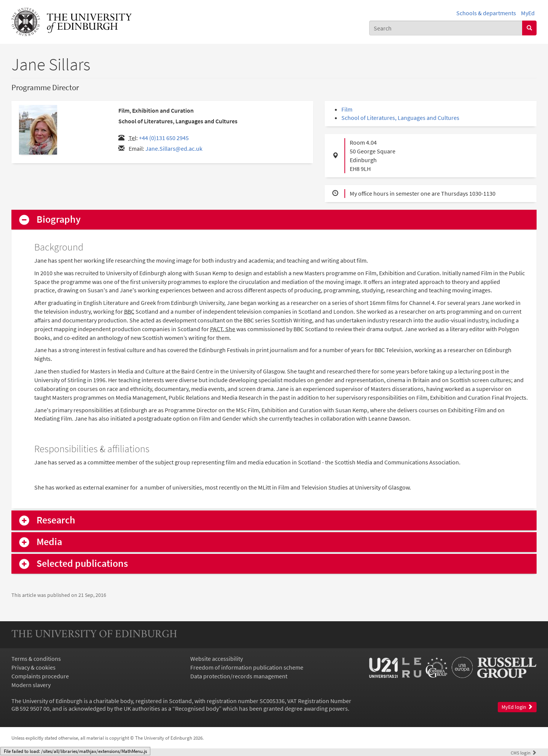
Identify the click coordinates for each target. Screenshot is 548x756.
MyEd (528, 13)
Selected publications (82, 564)
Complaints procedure (40, 676)
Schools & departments (486, 13)
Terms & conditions (36, 659)
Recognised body (197, 708)
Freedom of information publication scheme (247, 667)
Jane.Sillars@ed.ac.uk (174, 148)
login (524, 753)
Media (49, 542)
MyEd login (517, 707)
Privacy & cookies (33, 667)
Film (347, 109)
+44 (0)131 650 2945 (164, 138)
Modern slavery (31, 685)
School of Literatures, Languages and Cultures (400, 118)
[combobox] (446, 28)
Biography (59, 219)
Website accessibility (217, 659)
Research (56, 520)
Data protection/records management (239, 676)
